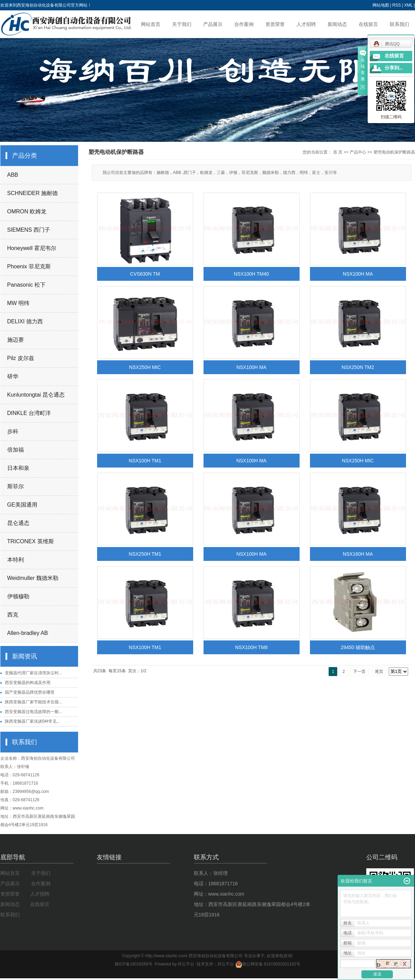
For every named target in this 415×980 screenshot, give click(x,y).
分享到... (394, 68)
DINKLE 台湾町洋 (29, 413)
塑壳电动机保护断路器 (394, 152)
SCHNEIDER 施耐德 (33, 193)
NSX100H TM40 (252, 274)
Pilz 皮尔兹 (21, 358)
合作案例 (244, 24)
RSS (397, 5)
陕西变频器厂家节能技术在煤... (34, 702)
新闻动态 (337, 24)
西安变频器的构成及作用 (28, 683)
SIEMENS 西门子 (29, 230)
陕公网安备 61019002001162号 (268, 964)
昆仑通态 (18, 523)
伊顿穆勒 (18, 596)
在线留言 (368, 24)
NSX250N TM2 (358, 367)
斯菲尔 (16, 486)
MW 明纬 (18, 303)
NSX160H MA (358, 554)
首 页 (338, 152)
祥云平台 (186, 964)
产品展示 (213, 24)
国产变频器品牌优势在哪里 (30, 692)
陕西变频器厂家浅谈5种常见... (33, 721)
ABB (13, 175)
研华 (13, 376)
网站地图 (381, 5)
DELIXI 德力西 (25, 321)
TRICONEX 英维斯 (31, 541)
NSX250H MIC (145, 367)
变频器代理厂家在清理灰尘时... (34, 673)
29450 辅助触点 (358, 647)
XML (408, 5)
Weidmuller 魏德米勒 (33, 578)
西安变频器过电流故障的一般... (34, 712)
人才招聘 (306, 24)
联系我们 (399, 24)
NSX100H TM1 (145, 461)
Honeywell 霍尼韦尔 (32, 248)
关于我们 (182, 24)
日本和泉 (18, 468)
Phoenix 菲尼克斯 (29, 266)
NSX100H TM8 (252, 647)
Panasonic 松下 (26, 285)
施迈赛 (16, 340)
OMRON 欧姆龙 (27, 211)
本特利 (16, 560)
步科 (13, 431)
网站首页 (151, 24)
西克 (13, 615)
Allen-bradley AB (28, 633)
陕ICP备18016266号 (134, 964)
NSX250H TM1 (145, 554)
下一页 (359, 672)
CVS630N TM (145, 274)
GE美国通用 (22, 505)
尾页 (379, 672)
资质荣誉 (275, 24)
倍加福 (16, 450)
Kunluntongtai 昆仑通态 (36, 395)
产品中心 (358, 152)
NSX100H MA (358, 274)
